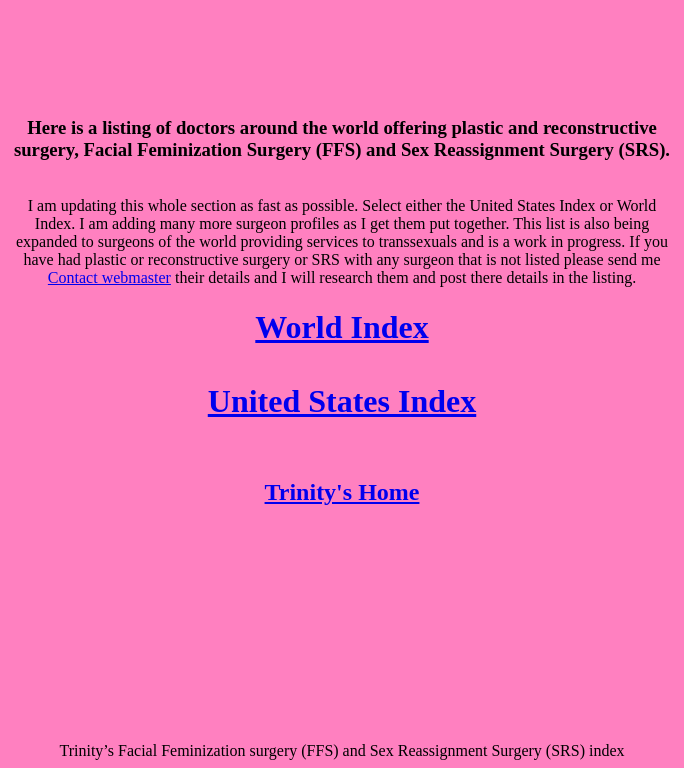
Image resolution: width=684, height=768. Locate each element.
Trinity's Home (342, 492)
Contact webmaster (109, 277)
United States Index (342, 401)
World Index (341, 327)
